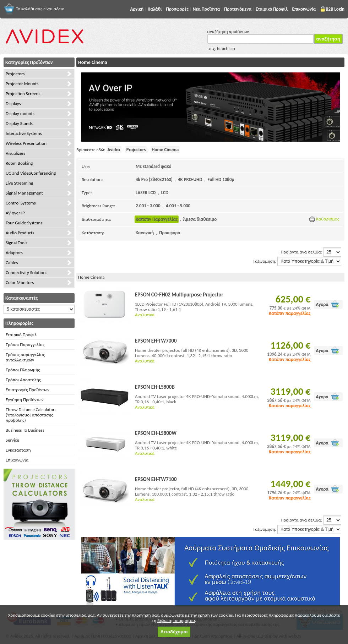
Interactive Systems (24, 133)
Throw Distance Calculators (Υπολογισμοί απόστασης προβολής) (31, 415)
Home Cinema (165, 150)
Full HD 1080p (221, 179)
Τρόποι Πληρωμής (23, 370)
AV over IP (15, 213)
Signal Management (24, 193)
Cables (12, 263)
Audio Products (20, 233)
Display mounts (20, 113)
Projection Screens (23, 94)
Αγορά (322, 304)
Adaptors (14, 253)
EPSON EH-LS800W (156, 433)
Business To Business (25, 430)
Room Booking (19, 163)
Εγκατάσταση (18, 450)
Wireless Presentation (26, 143)
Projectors (15, 74)
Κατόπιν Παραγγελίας (157, 219)
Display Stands (19, 123)
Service (12, 440)
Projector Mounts (22, 84)
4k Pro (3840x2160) (154, 179)
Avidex (114, 150)
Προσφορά (170, 233)
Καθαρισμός (324, 219)
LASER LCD (146, 193)
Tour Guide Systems (24, 223)
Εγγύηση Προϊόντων (25, 400)
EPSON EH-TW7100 (156, 479)
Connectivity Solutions (26, 272)
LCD (165, 193)
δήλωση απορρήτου (176, 620)
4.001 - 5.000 (178, 206)
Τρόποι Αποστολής (23, 380)
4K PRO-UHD (190, 179)
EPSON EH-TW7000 (156, 341)
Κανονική (145, 233)
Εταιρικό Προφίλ (21, 335)
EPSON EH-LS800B (155, 387)
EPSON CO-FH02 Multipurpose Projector (179, 295)
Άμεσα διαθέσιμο (200, 219)
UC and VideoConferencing (31, 173)
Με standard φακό (154, 166)
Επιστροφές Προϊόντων (28, 390)
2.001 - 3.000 (148, 206)
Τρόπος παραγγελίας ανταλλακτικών (25, 357)
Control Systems (21, 203)
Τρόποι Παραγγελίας (25, 345)
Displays (13, 103)
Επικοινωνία (17, 460)
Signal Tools (17, 243)
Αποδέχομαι (174, 632)
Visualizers (15, 153)
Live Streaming (19, 183)
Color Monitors (20, 282)
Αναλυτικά (145, 315)
